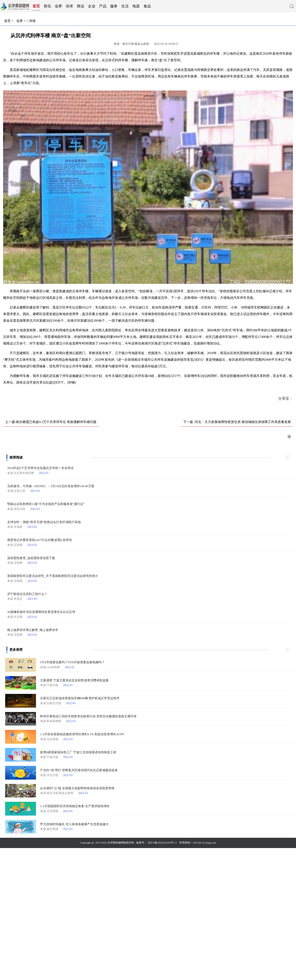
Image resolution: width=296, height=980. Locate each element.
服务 (114, 6)
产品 (103, 6)
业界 (58, 6)
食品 (147, 6)
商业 (81, 6)
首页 (36, 6)
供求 (69, 6)
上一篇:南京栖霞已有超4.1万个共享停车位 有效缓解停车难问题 (51, 422)
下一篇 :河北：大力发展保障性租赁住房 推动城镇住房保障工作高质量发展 (237, 422)
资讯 (47, 6)
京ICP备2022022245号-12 (162, 843)
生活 (125, 6)
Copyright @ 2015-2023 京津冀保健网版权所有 (108, 843)
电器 (136, 6)
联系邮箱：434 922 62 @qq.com (198, 843)
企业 (92, 6)
